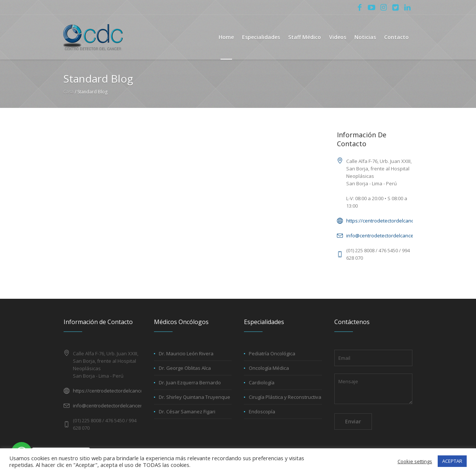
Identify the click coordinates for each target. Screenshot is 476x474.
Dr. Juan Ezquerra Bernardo (190, 382)
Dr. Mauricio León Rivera (186, 353)
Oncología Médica (269, 368)
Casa (68, 92)
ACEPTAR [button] (452, 461)
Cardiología (262, 382)
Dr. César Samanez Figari (187, 411)
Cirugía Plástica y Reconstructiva (285, 397)
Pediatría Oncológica (272, 353)
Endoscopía (262, 411)
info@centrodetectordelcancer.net (385, 236)
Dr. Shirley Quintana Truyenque (194, 397)
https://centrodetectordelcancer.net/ (387, 221)
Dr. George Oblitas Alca (185, 368)
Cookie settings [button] (415, 461)
